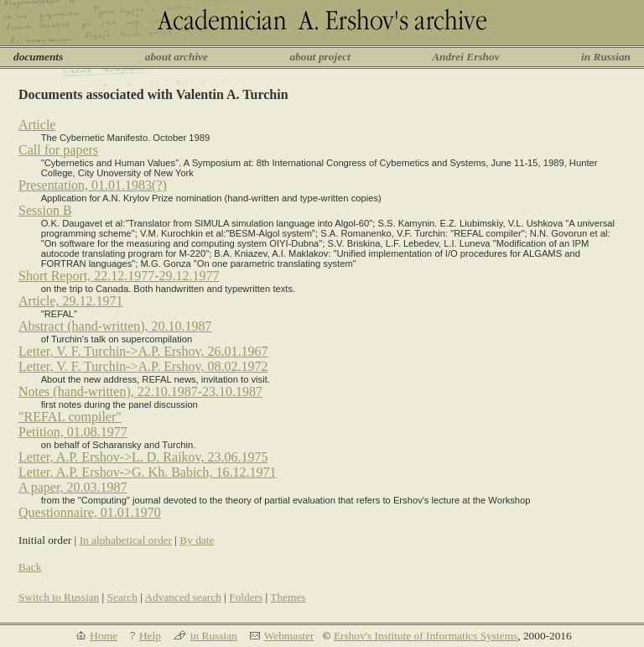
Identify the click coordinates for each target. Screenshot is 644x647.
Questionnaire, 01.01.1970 (90, 512)
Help (150, 636)
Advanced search (182, 597)
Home (104, 636)
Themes (288, 597)
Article (37, 125)
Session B (45, 210)
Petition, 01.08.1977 (73, 432)
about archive (177, 57)
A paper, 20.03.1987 (73, 487)
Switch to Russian (59, 597)
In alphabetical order (126, 540)
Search (122, 597)
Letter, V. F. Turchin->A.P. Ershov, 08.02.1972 (143, 366)
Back (30, 567)
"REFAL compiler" (70, 417)
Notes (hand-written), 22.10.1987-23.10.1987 (140, 391)
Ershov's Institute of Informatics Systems (426, 636)
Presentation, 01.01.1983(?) (93, 185)
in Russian (606, 57)
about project (319, 57)
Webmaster (289, 636)
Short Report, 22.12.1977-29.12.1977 (119, 276)
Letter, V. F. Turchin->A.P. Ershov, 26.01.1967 (143, 351)
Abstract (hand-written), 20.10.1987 (115, 326)
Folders (246, 597)
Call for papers (58, 150)
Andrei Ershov (465, 57)
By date (197, 540)
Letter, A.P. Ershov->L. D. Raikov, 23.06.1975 (143, 457)
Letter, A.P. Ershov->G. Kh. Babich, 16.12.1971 (147, 472)
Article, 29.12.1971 (70, 301)
